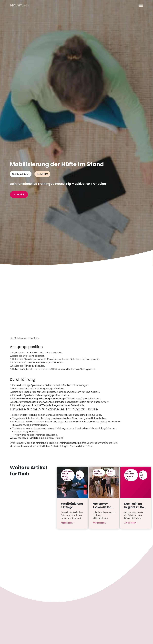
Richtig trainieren (21, 175)
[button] (141, 5)
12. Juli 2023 (42, 175)
